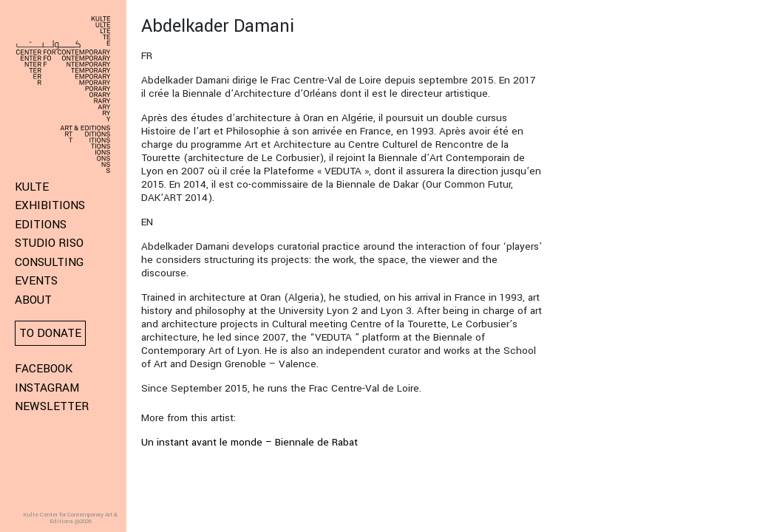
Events (36, 281)
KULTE (32, 187)
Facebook (44, 369)
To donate (50, 333)
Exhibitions (50, 205)
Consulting (49, 262)
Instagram (47, 388)
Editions (41, 225)
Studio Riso (49, 243)
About (33, 300)
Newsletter (52, 406)
